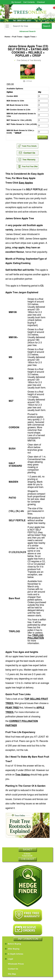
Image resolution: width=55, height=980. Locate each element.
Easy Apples (26, 183)
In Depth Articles (14, 954)
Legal (9, 959)
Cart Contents (29, 2)
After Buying (12, 949)
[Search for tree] (26, 26)
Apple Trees (30, 37)
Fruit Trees (17, 37)
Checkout (41, 2)
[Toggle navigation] (7, 26)
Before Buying (13, 944)
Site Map (11, 974)
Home (7, 37)
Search (47, 26)
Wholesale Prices (14, 964)
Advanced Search (27, 32)
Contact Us (12, 969)
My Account (16, 2)
